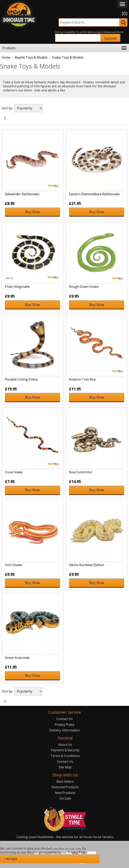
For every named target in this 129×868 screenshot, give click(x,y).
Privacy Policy (64, 725)
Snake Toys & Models (68, 57)
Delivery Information (64, 730)
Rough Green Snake (84, 287)
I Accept (11, 859)
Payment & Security (65, 750)
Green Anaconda (17, 658)
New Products (65, 793)
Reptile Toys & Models (31, 57)
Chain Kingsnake (17, 287)
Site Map (65, 767)
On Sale (65, 798)
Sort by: (7, 108)
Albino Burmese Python (87, 565)
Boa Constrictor (81, 472)
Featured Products (65, 787)
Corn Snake (13, 565)
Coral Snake (14, 472)
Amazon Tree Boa (82, 379)
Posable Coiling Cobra (21, 379)
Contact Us (64, 719)
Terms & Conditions (65, 756)
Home (6, 57)
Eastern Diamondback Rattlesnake (94, 194)
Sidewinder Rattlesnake (22, 194)
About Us (65, 745)
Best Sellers (65, 782)
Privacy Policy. (78, 852)
